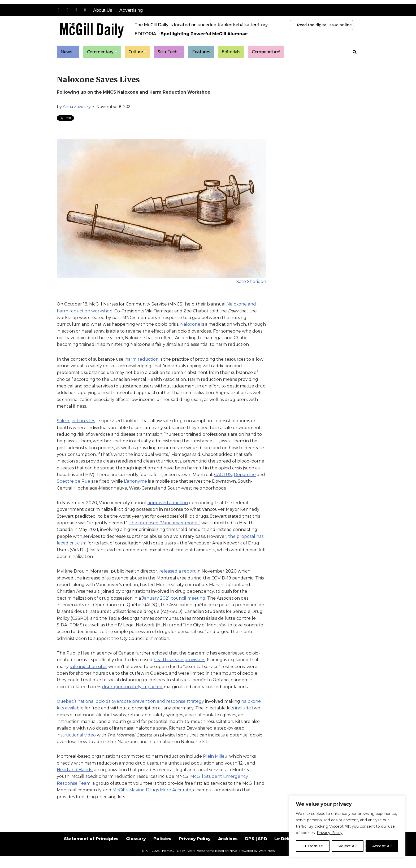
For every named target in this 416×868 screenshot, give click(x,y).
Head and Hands (74, 781)
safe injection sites (89, 677)
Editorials (233, 52)
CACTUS (224, 483)
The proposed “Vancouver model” (165, 532)
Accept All (382, 846)
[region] (347, 826)
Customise (313, 846)
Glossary (135, 855)
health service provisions (180, 670)
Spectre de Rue (74, 490)
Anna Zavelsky (77, 107)
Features (203, 52)
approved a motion (168, 512)
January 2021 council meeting (174, 608)
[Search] (355, 52)
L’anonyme (136, 490)
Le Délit (283, 855)
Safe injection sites (76, 429)
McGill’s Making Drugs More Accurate (153, 802)
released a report (178, 581)
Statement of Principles (90, 855)
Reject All (347, 846)
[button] (75, 52)
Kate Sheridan (251, 282)
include (244, 719)
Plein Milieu (216, 768)
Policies (162, 855)
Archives (228, 855)
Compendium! (269, 52)
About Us (103, 10)
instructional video (77, 746)
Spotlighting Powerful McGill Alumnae (205, 34)
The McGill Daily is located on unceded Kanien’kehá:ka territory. (202, 25)
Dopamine (246, 483)
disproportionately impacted (132, 697)
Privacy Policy (330, 833)
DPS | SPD (256, 855)
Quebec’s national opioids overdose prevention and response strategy (131, 712)
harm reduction (143, 367)
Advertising (132, 10)
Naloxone (191, 325)
